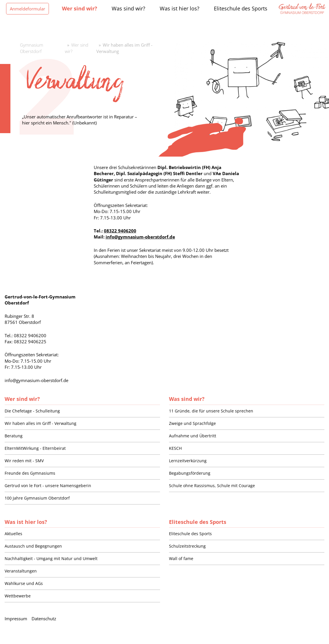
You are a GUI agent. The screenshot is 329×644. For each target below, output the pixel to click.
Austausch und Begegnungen (33, 546)
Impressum (16, 619)
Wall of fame (181, 558)
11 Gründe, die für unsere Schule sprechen (211, 411)
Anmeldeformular (27, 9)
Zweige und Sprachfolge (192, 423)
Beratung (14, 436)
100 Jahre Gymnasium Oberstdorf (37, 498)
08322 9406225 (30, 342)
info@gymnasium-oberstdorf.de (140, 237)
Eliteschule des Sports (198, 522)
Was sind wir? (187, 399)
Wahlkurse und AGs (24, 583)
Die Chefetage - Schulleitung (32, 411)
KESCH (175, 448)
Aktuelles (13, 534)
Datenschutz (44, 619)
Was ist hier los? (26, 522)
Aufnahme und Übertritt (193, 436)
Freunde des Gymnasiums (30, 473)
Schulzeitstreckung (187, 546)
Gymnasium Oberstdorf (32, 48)
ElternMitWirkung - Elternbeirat (35, 448)
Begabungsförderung (190, 473)
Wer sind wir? (22, 399)
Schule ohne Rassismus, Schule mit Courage (212, 486)
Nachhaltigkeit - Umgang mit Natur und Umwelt (51, 558)
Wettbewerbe (18, 596)
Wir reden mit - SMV (24, 461)
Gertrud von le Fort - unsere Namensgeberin (48, 486)
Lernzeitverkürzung (188, 461)
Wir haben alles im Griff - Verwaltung (41, 423)
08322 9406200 (120, 231)
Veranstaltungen (21, 571)
